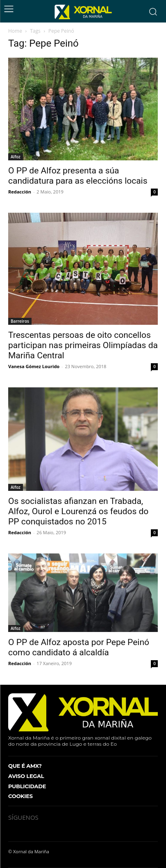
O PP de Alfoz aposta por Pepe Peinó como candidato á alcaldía (79, 647)
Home (15, 31)
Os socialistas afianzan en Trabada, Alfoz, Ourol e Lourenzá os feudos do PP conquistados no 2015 (78, 511)
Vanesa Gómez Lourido (34, 366)
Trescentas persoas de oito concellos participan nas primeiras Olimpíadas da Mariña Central (83, 345)
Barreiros (20, 321)
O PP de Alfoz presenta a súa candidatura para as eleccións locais (78, 176)
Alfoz (16, 157)
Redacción (20, 192)
